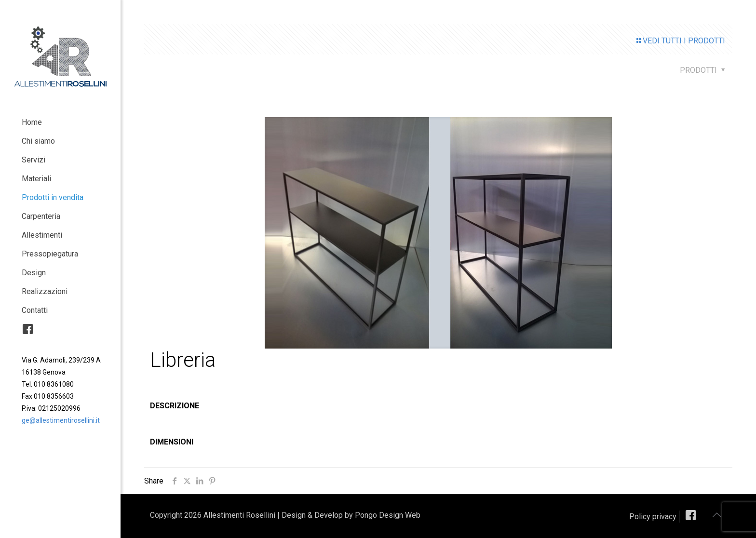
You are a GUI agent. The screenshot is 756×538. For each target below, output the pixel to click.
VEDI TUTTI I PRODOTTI (680, 41)
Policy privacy (653, 517)
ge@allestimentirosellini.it (61, 420)
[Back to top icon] (716, 515)
